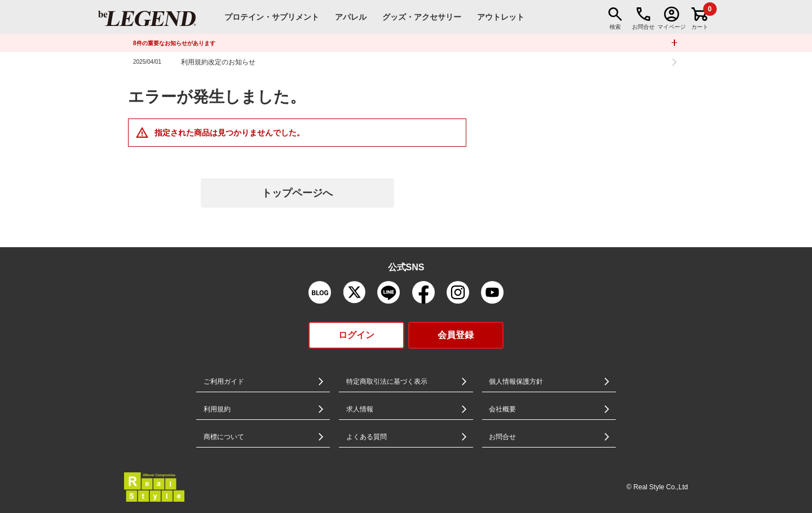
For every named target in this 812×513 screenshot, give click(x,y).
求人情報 (360, 409)
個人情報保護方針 (516, 382)
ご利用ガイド (224, 382)
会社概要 (502, 409)
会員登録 (456, 335)
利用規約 (217, 409)
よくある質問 (367, 437)
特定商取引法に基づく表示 (387, 382)
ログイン (356, 335)
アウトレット (501, 17)
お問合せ (502, 437)
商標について (224, 437)
